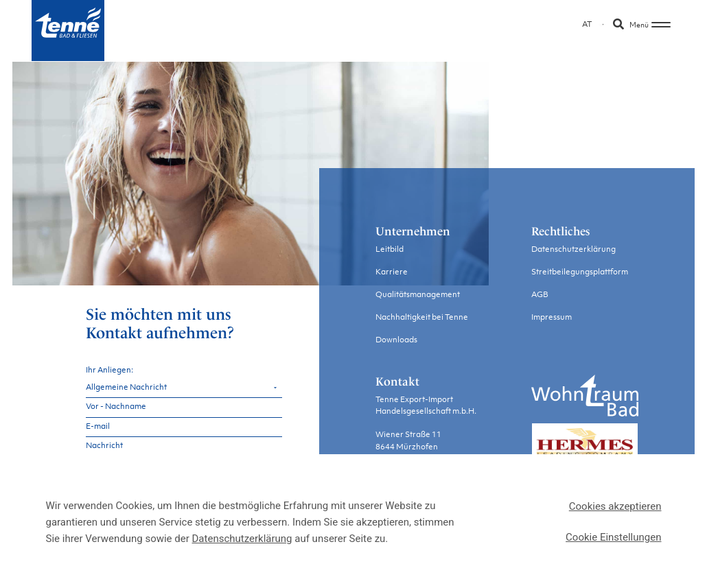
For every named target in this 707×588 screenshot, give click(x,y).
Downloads (396, 340)
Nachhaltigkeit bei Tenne (422, 318)
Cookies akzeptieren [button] (615, 506)
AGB (540, 295)
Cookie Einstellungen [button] (613, 537)
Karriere (392, 272)
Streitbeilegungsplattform (580, 272)
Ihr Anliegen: (109, 369)
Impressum (552, 318)
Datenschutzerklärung (573, 250)
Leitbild (390, 250)
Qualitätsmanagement (418, 295)
